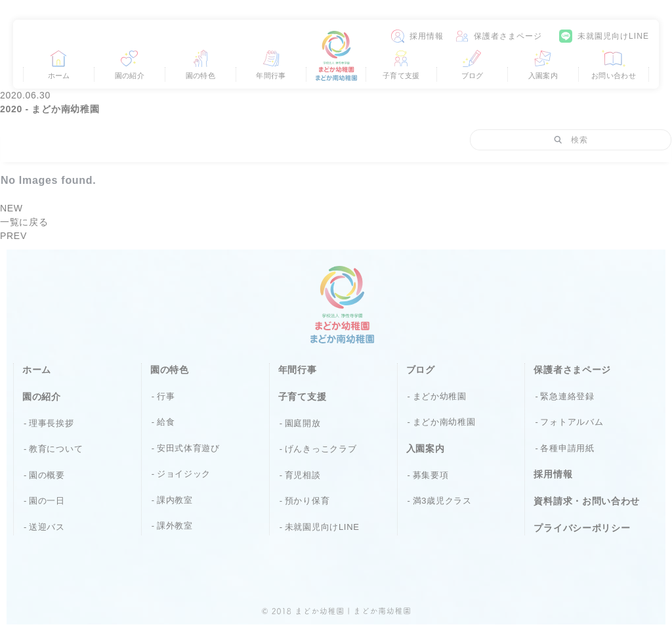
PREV (13, 236)
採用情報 (427, 36)
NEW (11, 208)
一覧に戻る (24, 222)
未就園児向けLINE (613, 36)
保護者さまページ (508, 36)
